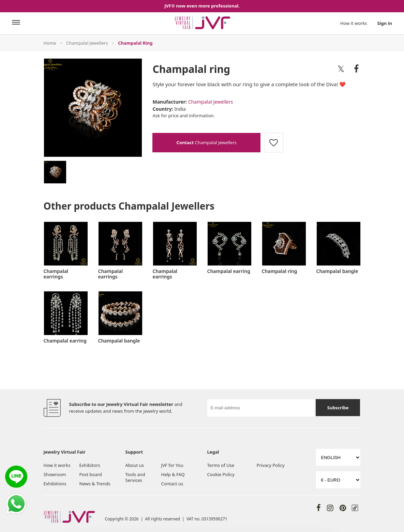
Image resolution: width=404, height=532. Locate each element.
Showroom (55, 474)
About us (135, 465)
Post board (91, 474)
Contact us (172, 484)
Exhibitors (90, 465)
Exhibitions (55, 484)
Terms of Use (221, 465)
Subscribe (338, 408)
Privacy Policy (270, 465)
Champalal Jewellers (87, 43)
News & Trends (95, 484)
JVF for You (172, 465)
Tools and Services (135, 477)
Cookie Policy (221, 474)
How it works (354, 23)
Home (50, 43)
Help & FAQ (173, 474)
